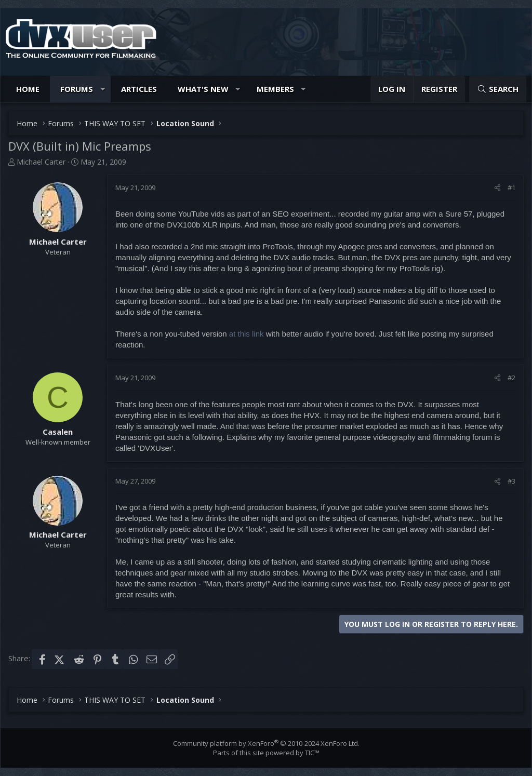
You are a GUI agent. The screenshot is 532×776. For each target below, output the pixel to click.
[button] (103, 89)
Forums (77, 89)
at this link (247, 334)
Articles (139, 89)
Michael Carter (41, 162)
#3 (511, 481)
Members (275, 89)
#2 (511, 378)
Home (28, 89)
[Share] (497, 188)
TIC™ (312, 753)
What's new (203, 89)
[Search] (498, 89)
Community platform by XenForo (266, 743)
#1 (511, 188)
